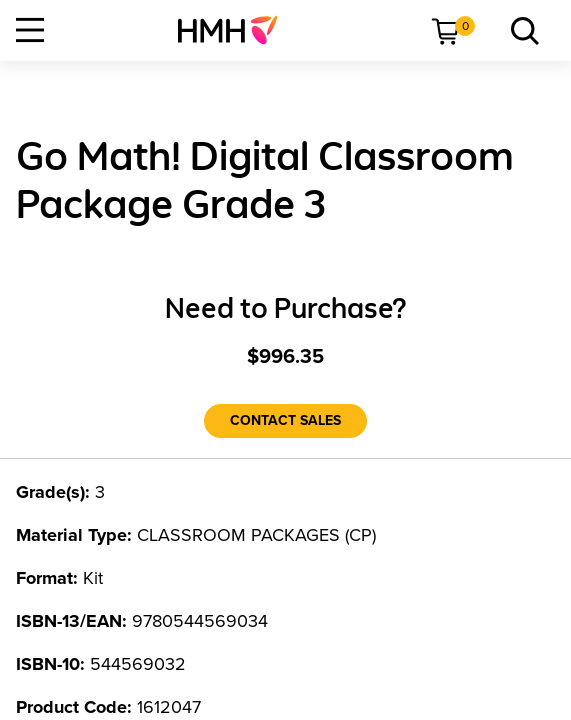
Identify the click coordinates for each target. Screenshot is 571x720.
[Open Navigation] (30, 30)
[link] (235, 30)
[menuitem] (235, 30)
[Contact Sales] (285, 421)
